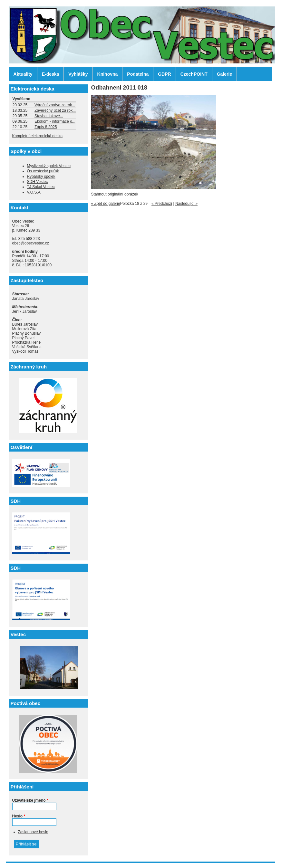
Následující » (186, 204)
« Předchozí (162, 204)
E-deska (51, 74)
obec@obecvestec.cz (31, 243)
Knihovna (108, 74)
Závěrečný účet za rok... (55, 110)
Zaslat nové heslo (33, 832)
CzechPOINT (194, 74)
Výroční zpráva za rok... (55, 105)
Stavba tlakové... (49, 116)
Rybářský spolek (41, 176)
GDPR (164, 74)
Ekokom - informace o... (55, 121)
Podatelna (138, 74)
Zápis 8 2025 (46, 127)
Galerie (224, 74)
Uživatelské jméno (30, 800)
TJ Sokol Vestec (41, 187)
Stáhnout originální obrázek (115, 194)
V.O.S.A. (34, 192)
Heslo (19, 816)
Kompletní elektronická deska (38, 136)
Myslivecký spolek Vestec (49, 166)
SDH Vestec (38, 182)
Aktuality (23, 74)
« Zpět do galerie (106, 204)
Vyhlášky (78, 74)
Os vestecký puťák (43, 171)
